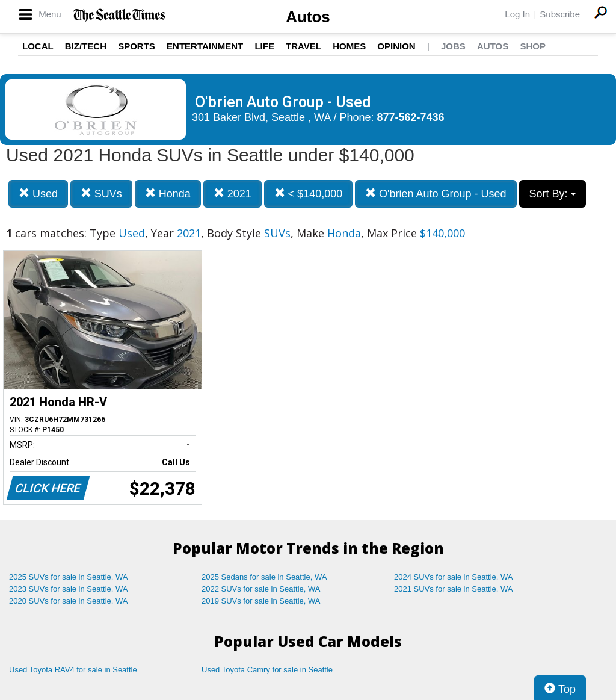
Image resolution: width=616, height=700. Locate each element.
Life (264, 46)
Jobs (453, 46)
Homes (349, 46)
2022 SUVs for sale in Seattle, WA (261, 589)
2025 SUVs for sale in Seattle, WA (69, 577)
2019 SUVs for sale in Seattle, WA (261, 601)
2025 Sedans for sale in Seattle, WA (264, 577)
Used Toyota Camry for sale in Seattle (267, 670)
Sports (137, 46)
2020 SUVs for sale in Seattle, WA (69, 601)
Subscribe (560, 14)
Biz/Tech (86, 46)
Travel (303, 46)
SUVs (101, 194)
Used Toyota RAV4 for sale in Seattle (73, 670)
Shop (533, 46)
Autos (308, 17)
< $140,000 (309, 194)
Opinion (396, 46)
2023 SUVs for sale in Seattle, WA (69, 589)
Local (38, 46)
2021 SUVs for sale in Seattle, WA (454, 589)
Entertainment (205, 46)
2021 (233, 194)
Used (38, 194)
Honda (168, 194)
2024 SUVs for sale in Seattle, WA (454, 577)
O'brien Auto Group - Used (436, 194)
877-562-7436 (411, 117)
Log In (517, 14)
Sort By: (553, 194)
